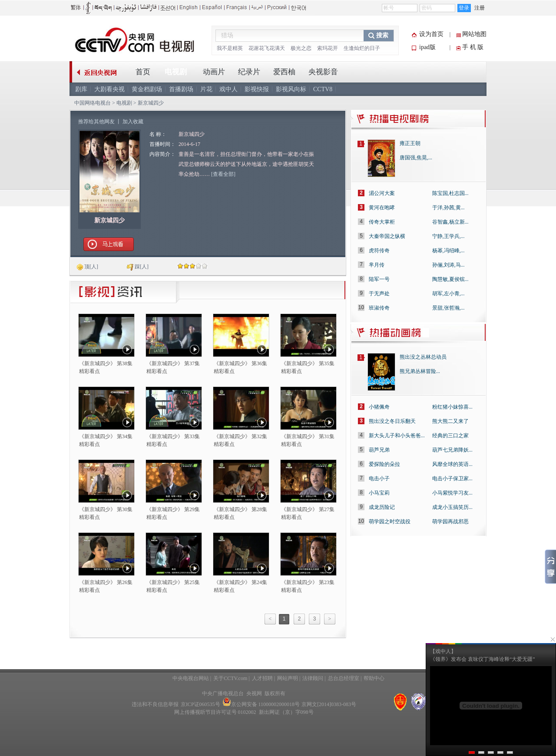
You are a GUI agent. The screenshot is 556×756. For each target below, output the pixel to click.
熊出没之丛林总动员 (423, 357)
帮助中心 (374, 678)
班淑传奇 (379, 308)
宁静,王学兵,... (448, 236)
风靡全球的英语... (452, 464)
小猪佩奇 (379, 407)
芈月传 (377, 265)
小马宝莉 (379, 493)
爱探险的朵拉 (384, 464)
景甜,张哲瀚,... (448, 308)
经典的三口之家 (450, 436)
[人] (88, 267)
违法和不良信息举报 (155, 704)
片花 (206, 89)
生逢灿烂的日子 (362, 48)
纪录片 (249, 72)
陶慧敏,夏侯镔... (450, 279)
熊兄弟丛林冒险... (420, 371)
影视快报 (257, 89)
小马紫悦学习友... (452, 493)
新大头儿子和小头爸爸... (397, 436)
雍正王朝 (410, 143)
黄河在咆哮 (382, 208)
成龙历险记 (382, 507)
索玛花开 (328, 48)
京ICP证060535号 (200, 704)
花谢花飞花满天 (267, 48)
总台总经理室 (344, 678)
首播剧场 (181, 89)
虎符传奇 (379, 251)
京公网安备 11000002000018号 (261, 704)
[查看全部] (223, 174)
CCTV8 (323, 89)
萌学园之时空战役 (390, 522)
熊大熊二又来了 (450, 421)
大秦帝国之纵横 (387, 236)
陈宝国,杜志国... (450, 193)
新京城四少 (109, 220)
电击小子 (379, 479)
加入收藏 (133, 122)
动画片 (214, 72)
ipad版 (427, 47)
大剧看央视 (109, 89)
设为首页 (431, 34)
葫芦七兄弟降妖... (452, 450)
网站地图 (474, 34)
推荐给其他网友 (96, 122)
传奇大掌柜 (382, 222)
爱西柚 (284, 72)
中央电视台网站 (191, 678)
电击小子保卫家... (452, 479)
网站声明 (288, 678)
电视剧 (176, 72)
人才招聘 (262, 678)
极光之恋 (301, 48)
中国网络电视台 (93, 103)
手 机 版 (473, 47)
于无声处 (379, 294)
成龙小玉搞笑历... (452, 507)
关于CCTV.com (230, 678)
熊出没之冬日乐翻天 (392, 421)
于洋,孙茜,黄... (448, 208)
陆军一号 (379, 279)
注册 (480, 8)
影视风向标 (291, 89)
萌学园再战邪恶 (450, 522)
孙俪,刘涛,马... (448, 265)
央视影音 (323, 72)
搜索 (382, 35)
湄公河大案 (382, 193)
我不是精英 (230, 48)
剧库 (81, 89)
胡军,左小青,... (448, 294)
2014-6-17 (189, 144)
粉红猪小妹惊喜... (452, 407)
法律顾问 (313, 678)
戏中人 (228, 89)
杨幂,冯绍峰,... (448, 251)
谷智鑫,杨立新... (450, 222)
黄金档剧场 (147, 89)
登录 (464, 8)
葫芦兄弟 (379, 450)
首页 (143, 72)
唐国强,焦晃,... (416, 158)
